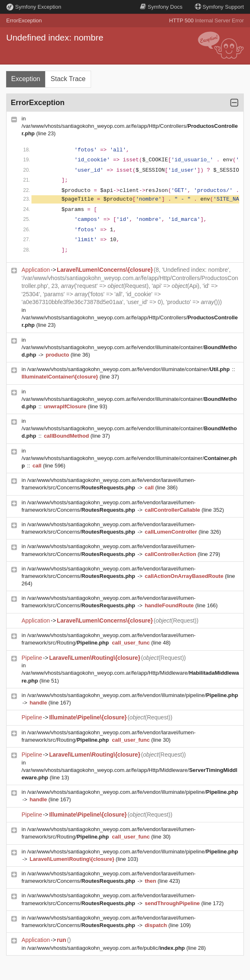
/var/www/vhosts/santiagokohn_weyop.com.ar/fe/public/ (107, 948)
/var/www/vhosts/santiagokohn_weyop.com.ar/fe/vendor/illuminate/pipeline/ (133, 695)
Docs (161, 7)
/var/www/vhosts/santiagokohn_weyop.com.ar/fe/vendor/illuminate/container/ (129, 369)
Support (219, 7)
